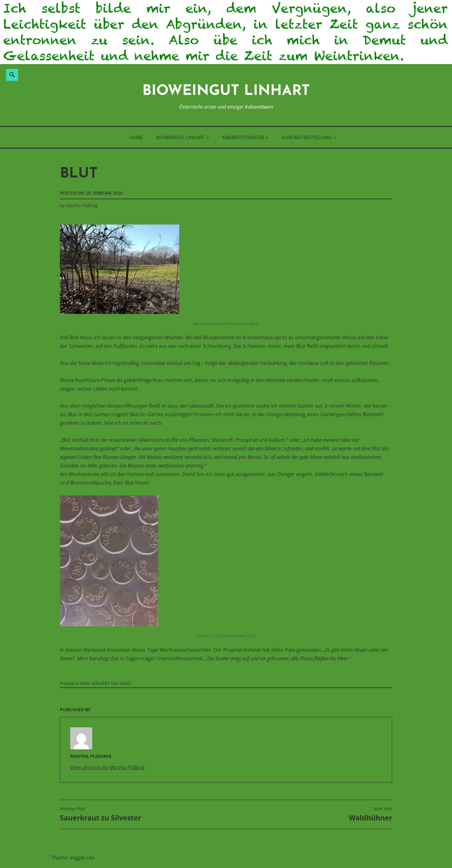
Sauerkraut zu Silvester (100, 814)
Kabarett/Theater (243, 137)
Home (136, 137)
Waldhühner (370, 814)
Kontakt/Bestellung (307, 137)
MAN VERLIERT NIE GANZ (106, 683)
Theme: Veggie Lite (73, 858)
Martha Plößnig (82, 205)
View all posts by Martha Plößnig (108, 767)
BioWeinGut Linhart (226, 91)
